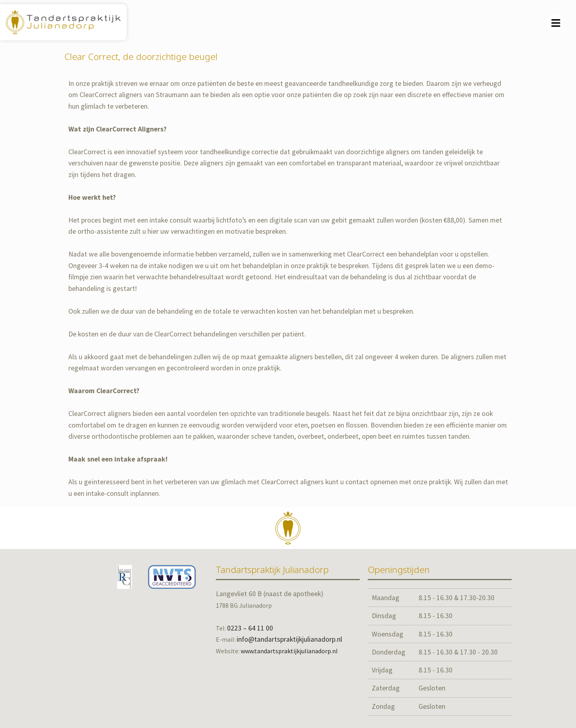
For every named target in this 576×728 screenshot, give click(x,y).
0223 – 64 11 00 (250, 628)
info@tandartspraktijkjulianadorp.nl (289, 639)
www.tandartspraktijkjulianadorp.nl (289, 651)
